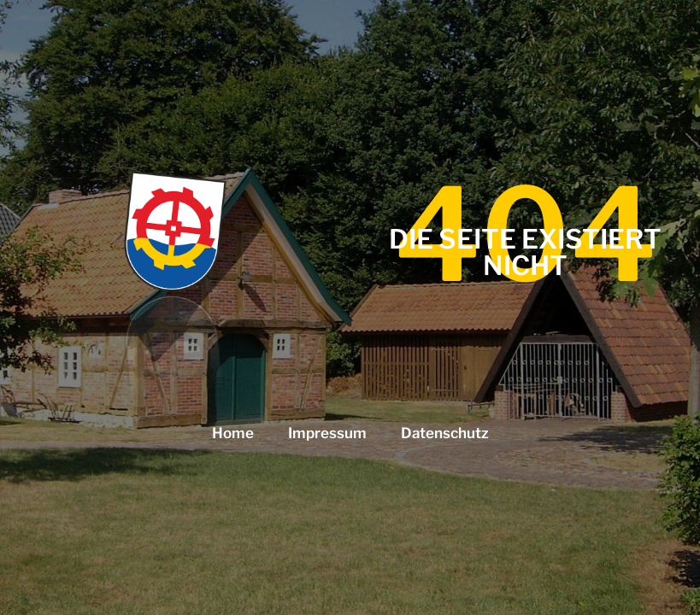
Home (233, 433)
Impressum (327, 433)
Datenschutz (445, 433)
